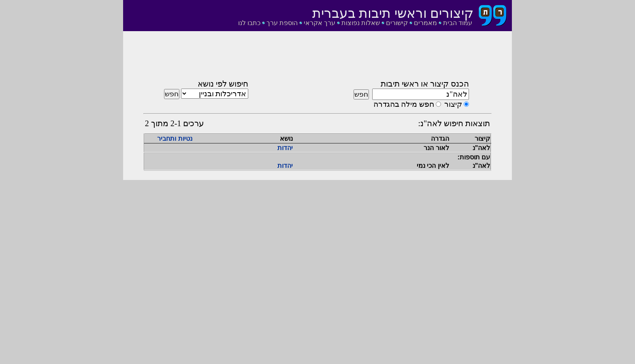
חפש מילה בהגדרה (404, 104)
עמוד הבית (458, 23)
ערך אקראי (320, 23)
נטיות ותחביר (175, 139)
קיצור (453, 104)
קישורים (397, 23)
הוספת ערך (282, 23)
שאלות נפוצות (361, 23)
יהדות (285, 148)
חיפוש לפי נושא (223, 84)
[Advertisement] (317, 58)
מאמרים (425, 23)
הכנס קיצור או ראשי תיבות (425, 84)
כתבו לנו (249, 23)
